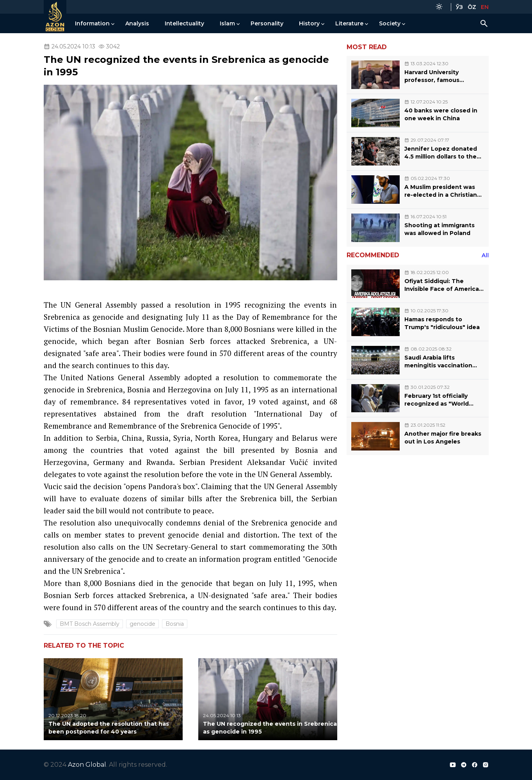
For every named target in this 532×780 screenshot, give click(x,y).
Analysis (137, 23)
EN (485, 7)
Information (92, 23)
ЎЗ (459, 7)
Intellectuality (184, 23)
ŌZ (472, 7)
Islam (227, 23)
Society (390, 23)
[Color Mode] (439, 7)
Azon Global (87, 765)
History (309, 23)
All (485, 255)
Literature (349, 23)
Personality (267, 23)
